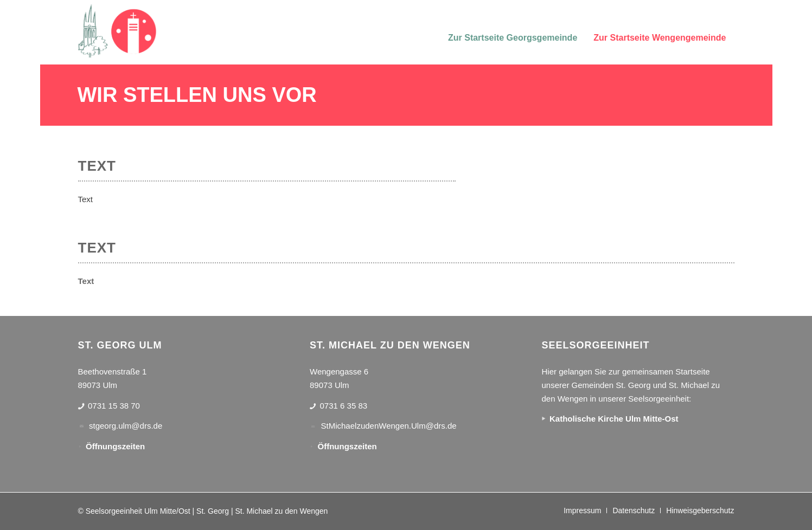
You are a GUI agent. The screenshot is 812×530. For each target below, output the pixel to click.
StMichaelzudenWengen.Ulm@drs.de (389, 426)
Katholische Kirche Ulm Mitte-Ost (614, 419)
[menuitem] (513, 31)
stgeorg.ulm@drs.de (126, 426)
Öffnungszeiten (115, 446)
